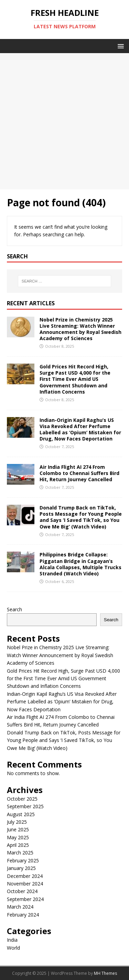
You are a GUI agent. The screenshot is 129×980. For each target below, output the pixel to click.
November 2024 (25, 884)
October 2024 (22, 891)
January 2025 (21, 868)
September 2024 (25, 899)
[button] (120, 46)
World (13, 948)
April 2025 (18, 845)
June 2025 (18, 829)
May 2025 (18, 837)
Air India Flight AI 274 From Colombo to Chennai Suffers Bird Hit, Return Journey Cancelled (79, 473)
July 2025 (17, 822)
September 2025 (25, 806)
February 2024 (23, 915)
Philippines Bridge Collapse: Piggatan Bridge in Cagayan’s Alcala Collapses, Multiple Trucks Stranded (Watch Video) (80, 564)
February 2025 (23, 860)
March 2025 (20, 853)
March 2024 (20, 907)
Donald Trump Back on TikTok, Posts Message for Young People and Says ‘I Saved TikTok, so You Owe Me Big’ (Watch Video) (81, 517)
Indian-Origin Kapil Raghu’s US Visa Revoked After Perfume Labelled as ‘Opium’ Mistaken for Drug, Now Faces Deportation (80, 429)
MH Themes (105, 973)
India (12, 940)
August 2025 (21, 814)
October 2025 (22, 799)
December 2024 (25, 876)
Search (14, 609)
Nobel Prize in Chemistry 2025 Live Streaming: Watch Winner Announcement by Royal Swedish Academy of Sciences (80, 329)
